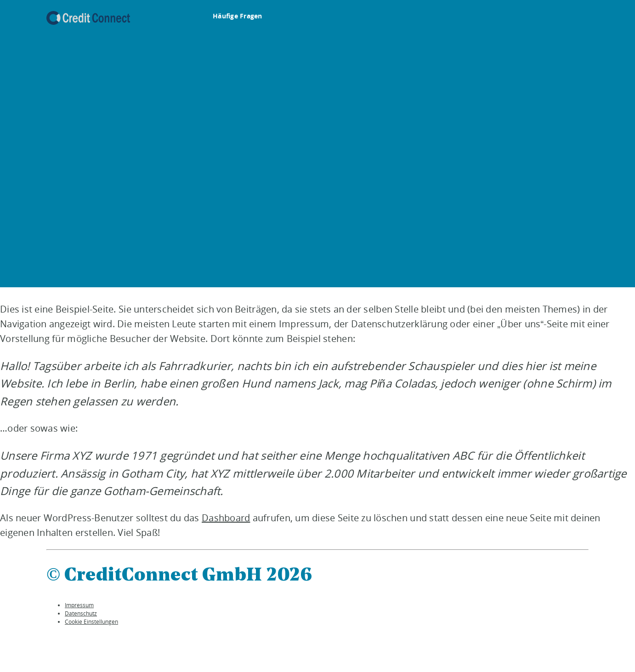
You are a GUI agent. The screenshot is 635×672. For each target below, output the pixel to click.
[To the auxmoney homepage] (88, 18)
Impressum (79, 605)
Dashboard (226, 518)
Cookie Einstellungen (91, 622)
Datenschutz (81, 613)
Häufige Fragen (238, 16)
